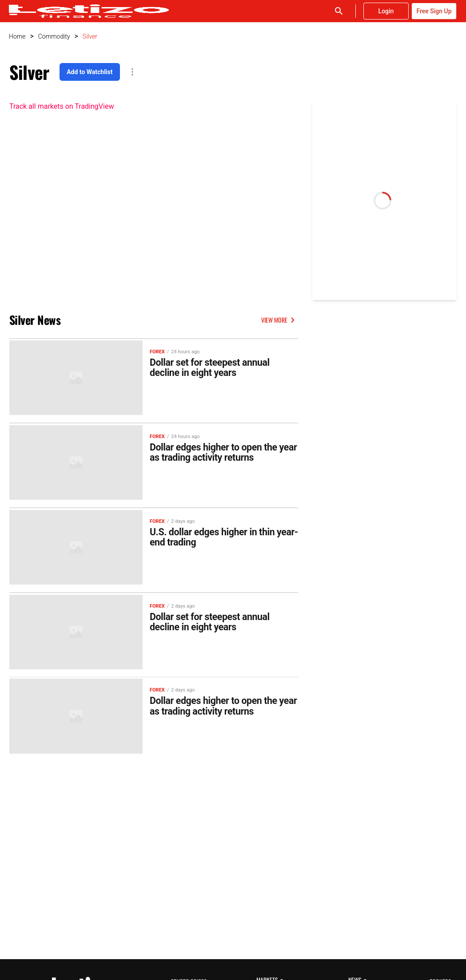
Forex (157, 350)
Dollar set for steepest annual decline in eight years (217, 368)
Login (386, 11)
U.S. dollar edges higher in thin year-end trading (220, 534)
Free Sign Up (434, 11)
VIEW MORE (280, 320)
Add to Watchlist (90, 72)
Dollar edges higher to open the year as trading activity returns (221, 451)
